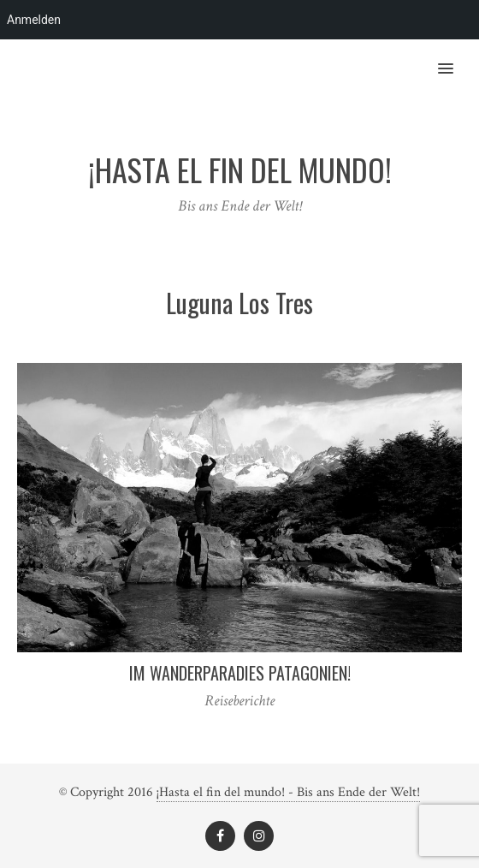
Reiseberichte (239, 701)
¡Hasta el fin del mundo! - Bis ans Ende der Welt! (288, 792)
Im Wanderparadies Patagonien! (240, 673)
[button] (455, 57)
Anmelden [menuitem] (34, 20)
